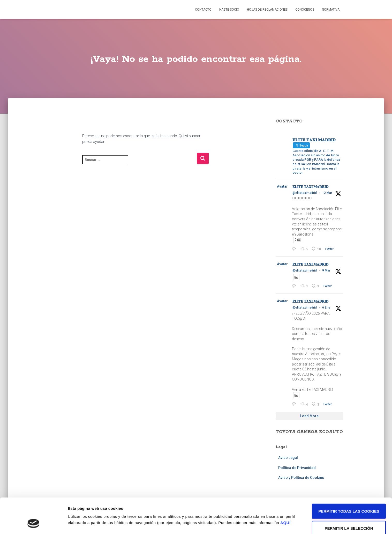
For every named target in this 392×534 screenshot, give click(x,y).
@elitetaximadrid (305, 193)
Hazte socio (229, 10)
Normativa (331, 10)
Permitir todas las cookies (349, 480)
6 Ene (326, 308)
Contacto (203, 10)
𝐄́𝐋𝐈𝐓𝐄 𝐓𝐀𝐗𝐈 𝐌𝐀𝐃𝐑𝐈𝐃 (310, 187)
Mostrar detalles (278, 508)
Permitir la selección (349, 497)
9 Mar (326, 270)
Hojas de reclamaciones (267, 10)
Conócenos (305, 10)
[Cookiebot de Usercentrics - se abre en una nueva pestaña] (33, 524)
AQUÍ (285, 491)
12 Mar (327, 193)
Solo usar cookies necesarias (349, 517)
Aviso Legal (288, 458)
